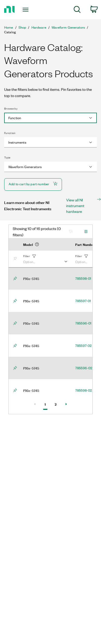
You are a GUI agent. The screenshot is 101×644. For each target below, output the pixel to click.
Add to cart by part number (33, 184)
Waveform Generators (68, 27)
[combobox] (51, 118)
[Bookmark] (16, 259)
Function (10, 133)
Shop (22, 27)
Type (7, 157)
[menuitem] (77, 10)
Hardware (39, 27)
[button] (45, 259)
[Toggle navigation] (26, 10)
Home (9, 27)
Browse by (11, 109)
